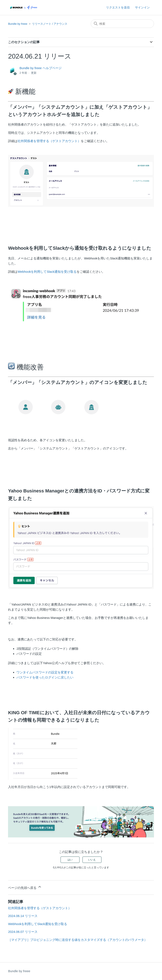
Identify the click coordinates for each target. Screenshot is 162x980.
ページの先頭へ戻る (25, 887)
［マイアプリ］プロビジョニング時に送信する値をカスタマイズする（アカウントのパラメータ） (78, 940)
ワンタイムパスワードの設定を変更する (45, 672)
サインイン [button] (142, 7)
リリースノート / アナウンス (50, 24)
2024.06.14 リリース (23, 916)
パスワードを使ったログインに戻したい (45, 677)
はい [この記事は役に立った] (70, 860)
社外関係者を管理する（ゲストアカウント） (49, 141)
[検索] (122, 24)
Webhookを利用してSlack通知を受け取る (47, 272)
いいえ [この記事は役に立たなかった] (92, 860)
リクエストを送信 (118, 7)
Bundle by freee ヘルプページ (41, 68)
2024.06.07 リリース (23, 932)
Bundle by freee (18, 24)
